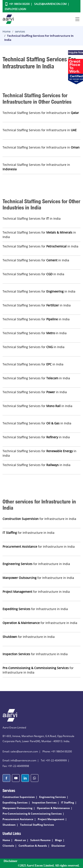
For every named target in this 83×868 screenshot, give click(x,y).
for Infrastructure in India (39, 519)
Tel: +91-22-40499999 (54, 760)
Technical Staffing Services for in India (32, 218)
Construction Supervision (19, 797)
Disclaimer (58, 846)
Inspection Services (44, 803)
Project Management (51, 819)
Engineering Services (52, 797)
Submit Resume (40, 840)
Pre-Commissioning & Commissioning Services (32, 814)
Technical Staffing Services (37, 825)
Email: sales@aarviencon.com (20, 751)
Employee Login (15, 9)
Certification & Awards (33, 846)
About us (20, 840)
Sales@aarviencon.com (50, 4)
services (20, 31)
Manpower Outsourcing (17, 808)
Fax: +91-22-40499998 (16, 766)
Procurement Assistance (18, 819)
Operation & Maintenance (53, 808)
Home (7, 31)
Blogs (58, 840)
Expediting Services (15, 803)
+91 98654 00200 (19, 4)
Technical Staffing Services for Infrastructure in (41, 113)
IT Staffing (68, 803)
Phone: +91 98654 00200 (57, 751)
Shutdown (9, 825)
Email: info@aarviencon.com (19, 760)
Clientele (8, 846)
